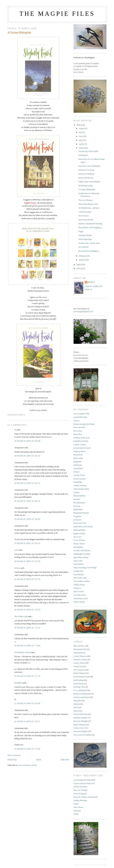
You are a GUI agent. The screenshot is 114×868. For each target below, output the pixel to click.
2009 (79, 125)
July (81, 132)
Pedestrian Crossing (86, 170)
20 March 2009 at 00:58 (27, 441)
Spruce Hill (78, 561)
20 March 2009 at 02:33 (27, 456)
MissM (76, 704)
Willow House (79, 602)
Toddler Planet (79, 585)
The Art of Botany (85, 200)
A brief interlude (85, 212)
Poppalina (77, 516)
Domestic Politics (80, 659)
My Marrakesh (79, 503)
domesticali (78, 455)
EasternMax (78, 468)
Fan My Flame (79, 475)
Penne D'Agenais (80, 794)
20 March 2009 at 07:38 (27, 561)
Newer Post (12, 760)
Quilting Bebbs (79, 530)
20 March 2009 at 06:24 (27, 543)
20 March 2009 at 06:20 (27, 519)
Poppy (81, 231)
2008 (79, 265)
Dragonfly (78, 462)
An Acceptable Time (82, 414)
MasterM (77, 701)
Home (39, 760)
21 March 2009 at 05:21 (27, 721)
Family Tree (78, 666)
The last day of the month (88, 151)
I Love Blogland (80, 690)
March (82, 148)
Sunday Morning (80, 800)
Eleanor (77, 472)
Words (76, 814)
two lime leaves (80, 595)
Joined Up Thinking (86, 174)
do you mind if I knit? (82, 448)
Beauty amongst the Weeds (84, 424)
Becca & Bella (79, 427)
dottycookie (78, 458)
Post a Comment (14, 755)
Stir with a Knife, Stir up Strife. (86, 797)
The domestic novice (22, 652)
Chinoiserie (78, 653)
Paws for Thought (81, 721)
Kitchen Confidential (82, 694)
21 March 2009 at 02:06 (27, 703)
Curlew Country (80, 444)
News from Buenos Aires (88, 204)
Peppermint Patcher (81, 513)
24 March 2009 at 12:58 (27, 749)
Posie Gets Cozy (80, 523)
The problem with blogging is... (91, 227)
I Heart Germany (80, 485)
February (83, 256)
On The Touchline (81, 787)
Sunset (76, 804)
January (82, 260)
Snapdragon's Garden (82, 554)
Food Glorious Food (81, 677)
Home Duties (79, 684)
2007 (79, 268)
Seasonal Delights (81, 731)
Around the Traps (80, 417)
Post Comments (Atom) (28, 765)
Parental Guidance (81, 718)
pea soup (77, 506)
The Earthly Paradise (82, 581)
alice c (91, 282)
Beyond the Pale (80, 649)
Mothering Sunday (86, 186)
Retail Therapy (79, 725)
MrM (76, 707)
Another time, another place (89, 243)
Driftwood (78, 465)
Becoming (78, 431)
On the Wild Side (80, 714)
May (81, 140)
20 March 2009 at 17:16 (27, 676)
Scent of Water (79, 540)
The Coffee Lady (21, 616)
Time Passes (78, 807)
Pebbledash (78, 509)
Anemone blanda (85, 235)
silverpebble (78, 547)
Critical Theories (80, 656)
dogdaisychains (80, 451)
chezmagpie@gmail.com (83, 311)
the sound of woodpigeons (89, 251)
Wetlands (77, 811)
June (81, 136)
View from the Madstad (83, 735)
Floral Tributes (79, 673)
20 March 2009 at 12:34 (27, 628)
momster (77, 499)
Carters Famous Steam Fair (84, 783)
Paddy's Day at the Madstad (89, 182)
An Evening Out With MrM (84, 780)
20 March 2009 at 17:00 (27, 646)
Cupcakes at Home (81, 441)
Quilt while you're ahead (83, 526)
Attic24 (76, 421)
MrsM (76, 711)
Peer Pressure (84, 216)
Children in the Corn (82, 438)
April (81, 144)
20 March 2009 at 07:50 (27, 579)
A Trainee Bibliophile (19, 33)
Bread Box (78, 434)
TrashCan (77, 588)
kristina (17, 568)
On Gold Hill (84, 247)
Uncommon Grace (81, 598)
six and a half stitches (82, 550)
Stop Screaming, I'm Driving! (85, 568)
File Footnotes (79, 670)
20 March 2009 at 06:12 (27, 483)
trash (16, 550)
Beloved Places (80, 646)
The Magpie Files (57, 14)
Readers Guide (79, 533)
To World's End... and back (89, 208)
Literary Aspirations (81, 697)
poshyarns (78, 520)
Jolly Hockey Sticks (81, 489)
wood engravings (85, 239)
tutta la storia (79, 591)
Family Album (79, 663)
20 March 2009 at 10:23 (27, 610)
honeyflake (78, 482)
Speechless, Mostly (81, 557)
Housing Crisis (79, 687)
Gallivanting (78, 680)
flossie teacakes (80, 479)
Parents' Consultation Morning (90, 224)
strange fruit (78, 571)
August (82, 128)
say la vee (77, 537)
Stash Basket (79, 564)
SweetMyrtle (79, 574)
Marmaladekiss (79, 496)
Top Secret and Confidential (89, 166)
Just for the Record (86, 178)
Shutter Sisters (79, 544)
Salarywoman (79, 728)
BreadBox (18, 683)
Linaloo (77, 492)
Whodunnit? (83, 155)
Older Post (65, 760)
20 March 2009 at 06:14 (27, 501)
